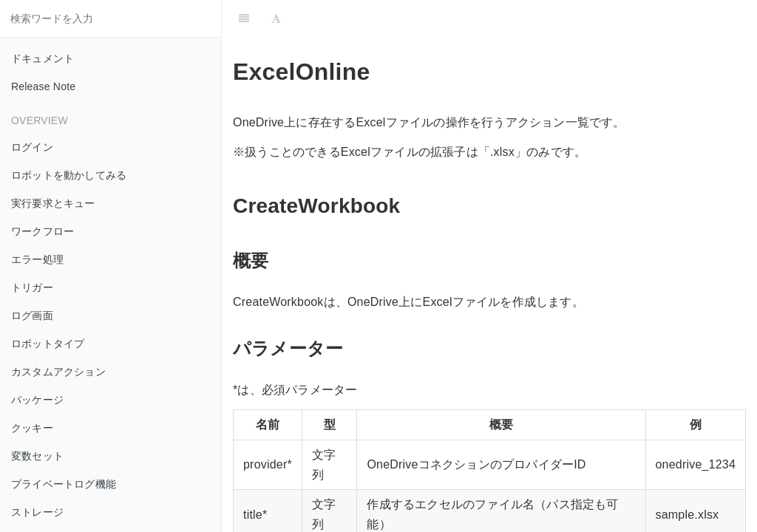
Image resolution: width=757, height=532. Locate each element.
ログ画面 (32, 316)
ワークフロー (43, 231)
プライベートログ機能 (64, 484)
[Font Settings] (276, 18)
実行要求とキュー (53, 203)
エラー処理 (37, 259)
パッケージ (37, 400)
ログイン (32, 147)
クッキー (32, 428)
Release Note (43, 86)
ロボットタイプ (48, 344)
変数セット (37, 456)
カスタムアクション (58, 372)
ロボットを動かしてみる (69, 175)
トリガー (32, 287)
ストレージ (37, 512)
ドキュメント (43, 58)
